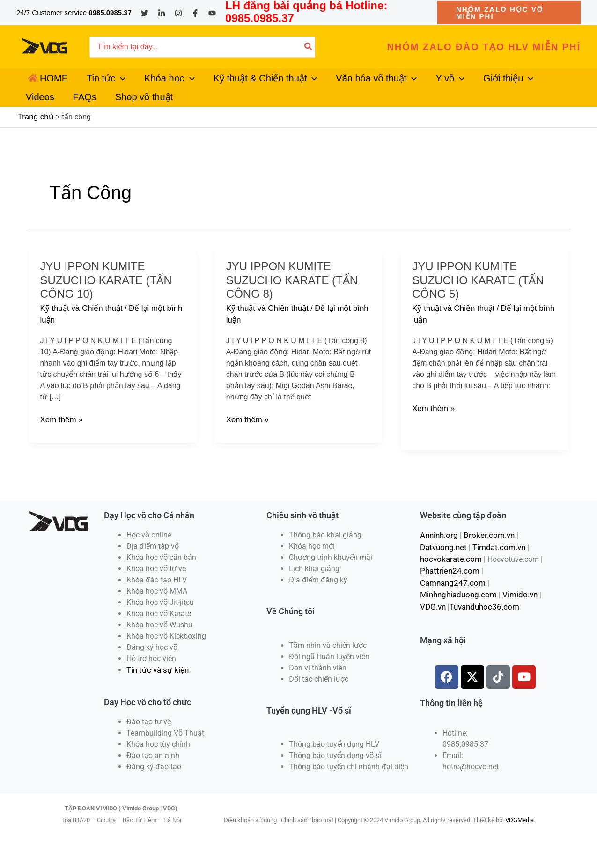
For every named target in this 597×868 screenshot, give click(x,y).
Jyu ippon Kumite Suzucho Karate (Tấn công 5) (478, 302)
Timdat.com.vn (495, 566)
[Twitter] (145, 13)
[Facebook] (195, 13)
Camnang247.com (511, 589)
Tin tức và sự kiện (156, 690)
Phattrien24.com (447, 589)
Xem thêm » (60, 439)
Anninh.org (438, 555)
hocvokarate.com (449, 577)
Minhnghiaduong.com (457, 600)
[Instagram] (178, 13)
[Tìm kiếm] (309, 47)
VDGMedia (520, 840)
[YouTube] (212, 13)
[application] (109, 84)
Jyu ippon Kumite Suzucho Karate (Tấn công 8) (292, 302)
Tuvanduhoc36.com (482, 611)
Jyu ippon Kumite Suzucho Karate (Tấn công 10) (106, 302)
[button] (509, 13)
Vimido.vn (515, 600)
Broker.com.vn (485, 555)
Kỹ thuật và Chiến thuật (79, 330)
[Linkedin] (162, 13)
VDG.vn (432, 611)
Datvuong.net (442, 566)
